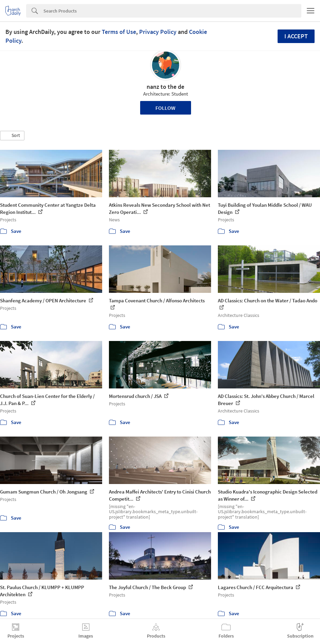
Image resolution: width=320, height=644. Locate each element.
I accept (296, 36)
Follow (165, 108)
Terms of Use (119, 32)
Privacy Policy (158, 32)
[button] (12, 136)
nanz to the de (165, 87)
